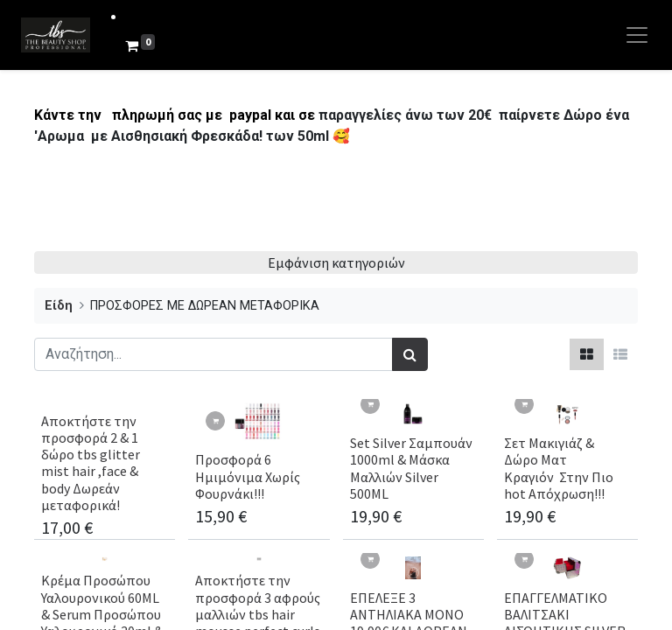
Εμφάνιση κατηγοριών (336, 262)
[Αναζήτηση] (410, 354)
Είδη (59, 306)
